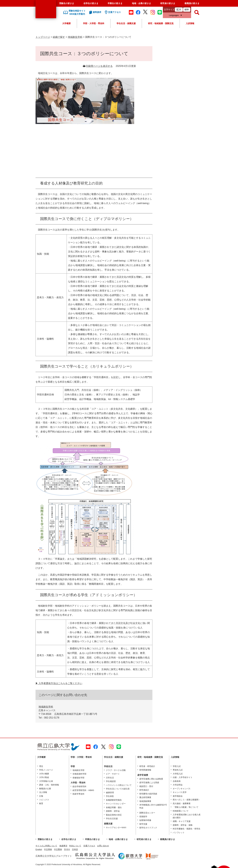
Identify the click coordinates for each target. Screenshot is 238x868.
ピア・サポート (113, 774)
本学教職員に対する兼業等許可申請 (153, 806)
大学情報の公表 (46, 781)
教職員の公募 (45, 789)
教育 (41, 803)
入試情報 (190, 23)
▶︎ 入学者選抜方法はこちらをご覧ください (59, 683)
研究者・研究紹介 (147, 766)
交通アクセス (89, 846)
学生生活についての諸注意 (118, 789)
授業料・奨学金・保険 (183, 825)
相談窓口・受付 (146, 786)
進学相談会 (178, 796)
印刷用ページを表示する (99, 66)
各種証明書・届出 (114, 807)
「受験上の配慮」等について (186, 807)
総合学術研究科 (79, 786)
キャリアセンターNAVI (116, 828)
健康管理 (110, 793)
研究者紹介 (144, 790)
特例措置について (181, 811)
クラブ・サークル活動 (116, 770)
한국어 (67, 849)
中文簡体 (48, 849)
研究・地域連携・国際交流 (161, 23)
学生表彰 (110, 796)
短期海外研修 (145, 820)
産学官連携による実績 (149, 783)
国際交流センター (147, 813)
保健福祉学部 (78, 778)
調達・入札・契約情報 (49, 785)
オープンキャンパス (182, 789)
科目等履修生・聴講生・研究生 (187, 829)
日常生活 (110, 778)
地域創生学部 (78, 770)
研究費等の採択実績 (148, 794)
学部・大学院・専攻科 (94, 23)
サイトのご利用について (46, 846)
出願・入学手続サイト (183, 777)
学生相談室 (111, 781)
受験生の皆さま (67, 3)
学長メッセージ (46, 770)
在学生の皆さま (91, 3)
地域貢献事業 (145, 801)
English (39, 849)
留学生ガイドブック (148, 828)
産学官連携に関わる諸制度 (151, 779)
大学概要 (66, 23)
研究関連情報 (145, 770)
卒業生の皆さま (115, 3)
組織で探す (59, 37)
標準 (187, 10)
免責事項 (63, 846)
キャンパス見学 (180, 792)
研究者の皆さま (168, 3)
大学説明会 (178, 785)
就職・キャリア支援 (182, 821)
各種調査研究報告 (114, 800)
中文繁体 (58, 849)
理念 (41, 766)
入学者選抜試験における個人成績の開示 (187, 816)
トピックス (44, 800)
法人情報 (43, 792)
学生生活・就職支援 (126, 23)
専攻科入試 (178, 770)
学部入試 (177, 766)
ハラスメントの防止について (119, 785)
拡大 (179, 9)
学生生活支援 (112, 819)
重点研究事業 (145, 797)
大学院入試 (178, 774)
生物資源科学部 (79, 774)
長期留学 (143, 817)
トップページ (43, 37)
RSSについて (75, 846)
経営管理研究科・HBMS (83, 790)
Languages (174, 15)
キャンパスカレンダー (116, 804)
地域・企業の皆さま (141, 3)
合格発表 (177, 781)
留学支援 (143, 824)
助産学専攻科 (78, 794)
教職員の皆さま (192, 3)
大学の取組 (44, 777)
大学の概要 (44, 774)
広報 (41, 796)
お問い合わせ (103, 846)
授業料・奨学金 (113, 811)
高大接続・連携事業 (182, 803)
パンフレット (179, 833)
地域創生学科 (75, 37)
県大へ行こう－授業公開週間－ (187, 800)
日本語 (75, 849)
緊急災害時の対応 (114, 815)
